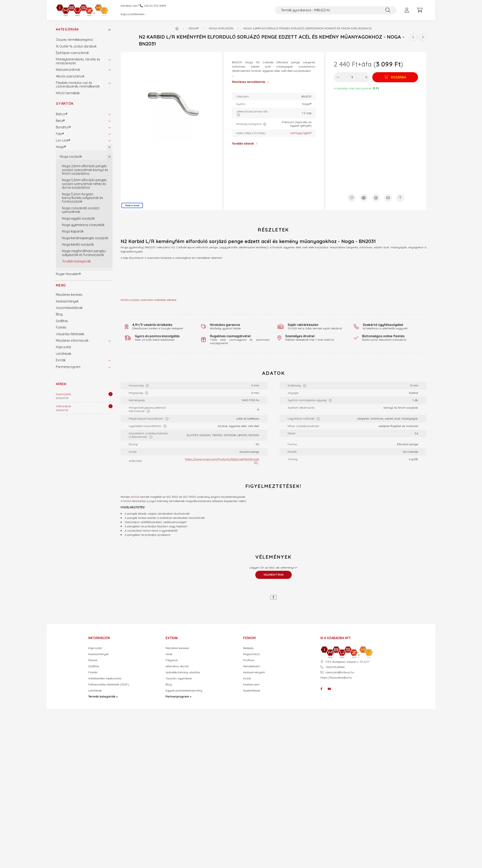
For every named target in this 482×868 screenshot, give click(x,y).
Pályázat (172, 660)
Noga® (61, 147)
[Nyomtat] (376, 198)
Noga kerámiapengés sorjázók (85, 238)
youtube (329, 689)
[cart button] (420, 10)
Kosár (247, 678)
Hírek (61, 384)
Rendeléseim (252, 666)
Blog (59, 314)
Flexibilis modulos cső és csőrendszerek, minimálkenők (78, 85)
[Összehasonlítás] (364, 198)
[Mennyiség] (352, 77)
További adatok (243, 144)
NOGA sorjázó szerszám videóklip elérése (148, 300)
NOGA (135, 497)
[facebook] (273, 597)
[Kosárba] (395, 77)
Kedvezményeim (254, 672)
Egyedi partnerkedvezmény (184, 691)
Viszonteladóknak (69, 308)
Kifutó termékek (68, 93)
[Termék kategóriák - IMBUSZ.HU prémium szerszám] (177, 28)
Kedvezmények (67, 301)
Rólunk (93, 660)
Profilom (249, 660)
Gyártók (65, 104)
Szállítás (62, 321)
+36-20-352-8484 (155, 6)
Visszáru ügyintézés (179, 678)
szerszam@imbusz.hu (340, 672)
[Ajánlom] (388, 198)
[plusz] (366, 77)
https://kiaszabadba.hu (336, 678)
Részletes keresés (69, 295)
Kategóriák (67, 29)
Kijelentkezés (252, 691)
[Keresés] (388, 10)
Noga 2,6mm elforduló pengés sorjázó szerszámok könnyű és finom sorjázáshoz (85, 170)
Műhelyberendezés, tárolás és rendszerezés (78, 61)
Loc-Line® (63, 140)
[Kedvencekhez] (352, 198)
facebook (321, 689)
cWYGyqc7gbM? (301, 133)
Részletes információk (72, 340)
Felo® (60, 134)
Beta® (60, 121)
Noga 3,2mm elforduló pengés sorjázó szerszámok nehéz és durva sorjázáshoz (84, 184)
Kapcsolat (64, 347)
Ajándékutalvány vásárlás (183, 672)
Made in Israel (132, 205)
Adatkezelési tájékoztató (105, 678)
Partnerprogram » (178, 697)
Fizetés (61, 327)
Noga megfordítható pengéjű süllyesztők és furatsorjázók (84, 253)
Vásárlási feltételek (70, 334)
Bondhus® (63, 127)
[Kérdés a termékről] (400, 198)
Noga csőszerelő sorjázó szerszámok (81, 210)
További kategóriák (76, 261)
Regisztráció (251, 654)
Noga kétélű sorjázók (78, 244)
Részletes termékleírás (249, 82)
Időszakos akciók (177, 666)
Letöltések (64, 354)
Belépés (248, 648)
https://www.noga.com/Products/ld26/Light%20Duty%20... (222, 461)
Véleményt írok (273, 575)
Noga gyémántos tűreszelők (83, 225)
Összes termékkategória (74, 40)
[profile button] (407, 10)
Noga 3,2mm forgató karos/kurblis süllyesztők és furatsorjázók (82, 198)
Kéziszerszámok (68, 70)
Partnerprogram (68, 367)
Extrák (61, 360)
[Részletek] (111, 394)
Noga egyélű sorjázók (78, 218)
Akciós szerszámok (70, 76)
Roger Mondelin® (68, 274)
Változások (63, 406)
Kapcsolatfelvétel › (133, 14)
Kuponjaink (63, 394)
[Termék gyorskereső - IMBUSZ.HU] (336, 10)
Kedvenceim (251, 685)
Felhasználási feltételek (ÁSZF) (109, 685)
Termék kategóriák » (103, 697)
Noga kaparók (73, 231)
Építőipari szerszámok (72, 53)
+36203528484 (335, 667)
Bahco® (62, 114)
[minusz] (338, 77)
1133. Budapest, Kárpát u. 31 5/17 (347, 662)
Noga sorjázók (71, 156)
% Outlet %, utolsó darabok (76, 46)
